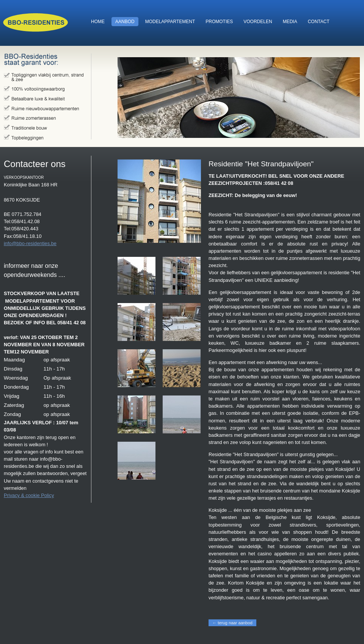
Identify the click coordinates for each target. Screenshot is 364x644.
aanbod (123, 22)
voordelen (256, 22)
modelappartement (168, 22)
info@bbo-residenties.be (30, 243)
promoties (217, 22)
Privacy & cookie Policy (29, 495)
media (288, 22)
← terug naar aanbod (232, 623)
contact (317, 22)
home (96, 22)
